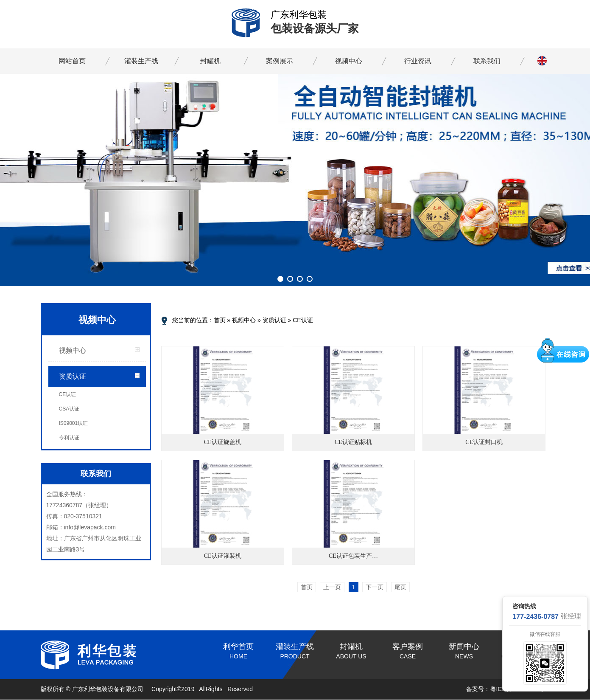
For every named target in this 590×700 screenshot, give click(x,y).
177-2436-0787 (535, 617)
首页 (220, 320)
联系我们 (487, 61)
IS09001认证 (74, 423)
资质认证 (73, 376)
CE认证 (68, 394)
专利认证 (69, 438)
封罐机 (210, 61)
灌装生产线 (141, 61)
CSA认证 (69, 409)
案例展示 (280, 61)
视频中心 (349, 61)
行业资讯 (418, 61)
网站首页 (72, 61)
